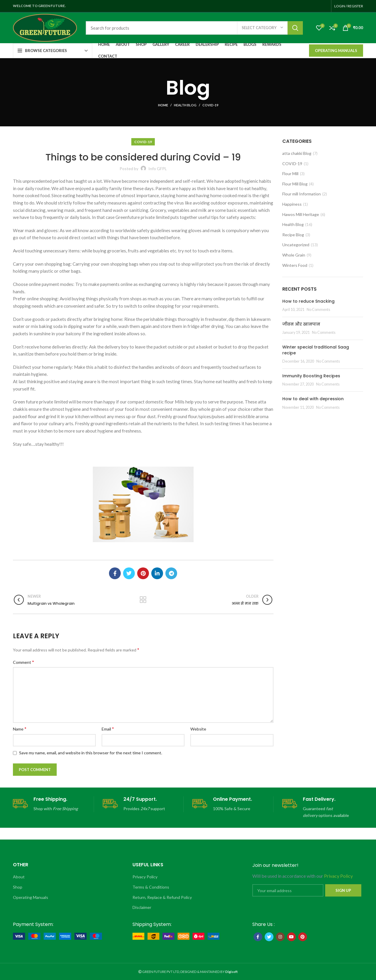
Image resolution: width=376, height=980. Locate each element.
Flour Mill (290, 174)
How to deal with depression (313, 399)
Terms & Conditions (151, 887)
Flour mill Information (302, 194)
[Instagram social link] (280, 937)
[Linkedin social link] (157, 573)
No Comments (318, 310)
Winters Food (295, 265)
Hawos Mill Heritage (301, 214)
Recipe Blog (293, 235)
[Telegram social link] (171, 573)
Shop (18, 887)
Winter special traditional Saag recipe (316, 350)
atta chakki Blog (297, 153)
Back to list (143, 600)
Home (163, 105)
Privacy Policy (145, 877)
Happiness (292, 204)
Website (198, 729)
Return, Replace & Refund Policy (162, 897)
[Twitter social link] (129, 573)
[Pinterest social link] (143, 573)
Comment (23, 662)
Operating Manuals (336, 51)
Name (20, 729)
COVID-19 (210, 105)
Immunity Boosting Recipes (311, 376)
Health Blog (185, 105)
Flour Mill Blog (295, 184)
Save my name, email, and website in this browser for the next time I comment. (91, 753)
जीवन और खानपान (301, 324)
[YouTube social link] (291, 937)
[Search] (194, 28)
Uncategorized (296, 245)
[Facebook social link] (115, 573)
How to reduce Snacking (308, 301)
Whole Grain (294, 255)
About (19, 877)
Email (108, 729)
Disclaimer (142, 907)
